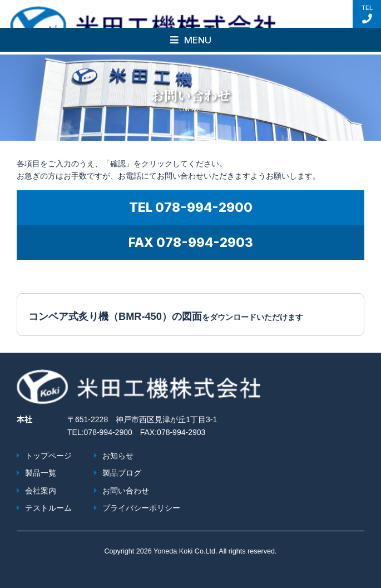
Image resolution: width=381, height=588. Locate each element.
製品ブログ (122, 473)
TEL (367, 14)
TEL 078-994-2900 (191, 207)
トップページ (48, 456)
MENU (191, 40)
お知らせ (118, 456)
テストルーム (48, 508)
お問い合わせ (126, 491)
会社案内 (41, 491)
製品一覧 (41, 473)
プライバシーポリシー (141, 508)
